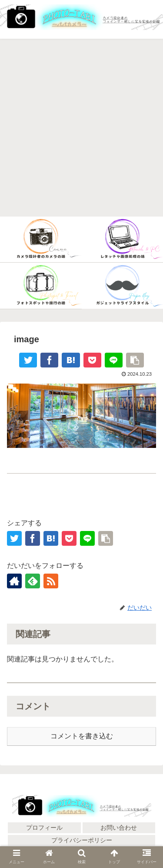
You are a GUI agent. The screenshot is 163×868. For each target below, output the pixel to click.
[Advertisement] (81, 128)
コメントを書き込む (82, 736)
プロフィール (44, 828)
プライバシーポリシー (82, 840)
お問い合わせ (119, 828)
